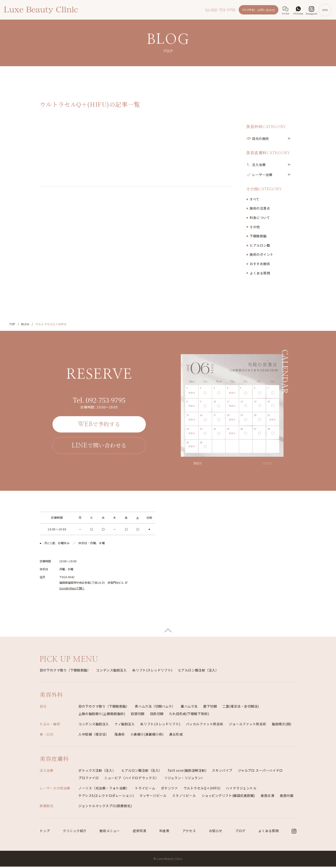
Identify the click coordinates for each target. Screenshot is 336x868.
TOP (12, 324)
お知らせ (216, 832)
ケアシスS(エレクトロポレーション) (106, 797)
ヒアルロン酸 (260, 245)
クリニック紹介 (75, 832)
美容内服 (287, 797)
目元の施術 (261, 138)
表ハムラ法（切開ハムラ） (155, 708)
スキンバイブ (222, 772)
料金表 (164, 832)
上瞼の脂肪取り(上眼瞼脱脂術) (102, 715)
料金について (260, 218)
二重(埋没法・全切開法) (241, 708)
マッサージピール (153, 797)
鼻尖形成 (176, 736)
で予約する (99, 424)
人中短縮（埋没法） (94, 736)
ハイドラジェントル (241, 789)
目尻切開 (157, 715)
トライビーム (145, 789)
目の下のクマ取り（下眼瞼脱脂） (65, 671)
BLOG (25, 324)
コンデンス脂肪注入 (111, 671)
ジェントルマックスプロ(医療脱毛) (105, 807)
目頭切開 (137, 715)
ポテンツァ (170, 789)
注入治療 (259, 165)
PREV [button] (198, 464)
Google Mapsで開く (72, 588)
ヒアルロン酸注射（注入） (198, 671)
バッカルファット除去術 (205, 725)
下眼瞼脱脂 (258, 236)
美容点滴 (267, 797)
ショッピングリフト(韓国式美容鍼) (228, 797)
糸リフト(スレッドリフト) (152, 671)
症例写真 (140, 832)
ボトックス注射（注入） (97, 772)
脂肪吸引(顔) (282, 725)
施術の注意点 (260, 208)
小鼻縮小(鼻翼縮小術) (147, 736)
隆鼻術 (120, 736)
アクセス (189, 832)
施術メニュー (110, 832)
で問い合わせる (99, 446)
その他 (255, 227)
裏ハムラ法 (189, 708)
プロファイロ (89, 779)
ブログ (240, 832)
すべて (255, 199)
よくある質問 (260, 273)
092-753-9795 (219, 10)
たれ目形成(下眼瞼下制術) (189, 715)
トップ (45, 832)
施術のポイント (262, 254)
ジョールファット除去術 (248, 725)
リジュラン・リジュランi (183, 779)
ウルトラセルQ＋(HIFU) (202, 789)
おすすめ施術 (260, 264)
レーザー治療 (262, 175)
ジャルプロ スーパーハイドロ (260, 772)
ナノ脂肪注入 (125, 725)
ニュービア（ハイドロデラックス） (131, 779)
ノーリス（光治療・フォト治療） (104, 789)
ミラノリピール (184, 797)
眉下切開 (210, 708)
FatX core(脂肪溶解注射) (187, 772)
